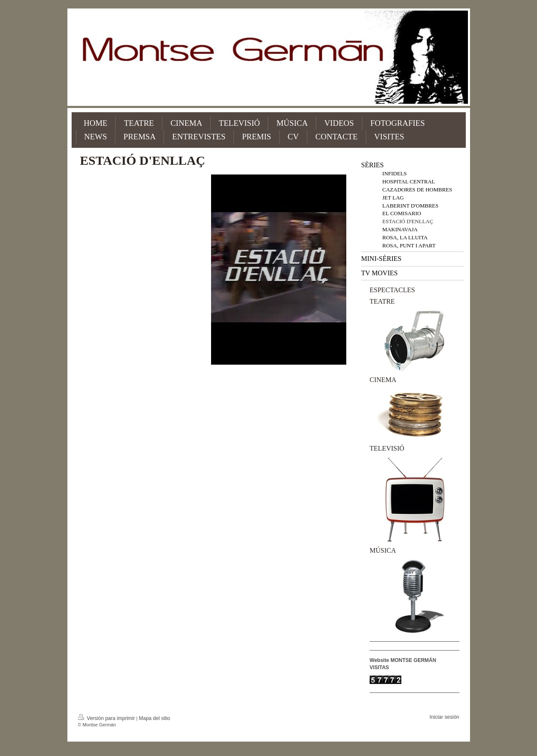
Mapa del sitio (154, 718)
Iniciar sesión (444, 717)
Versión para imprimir (107, 718)
